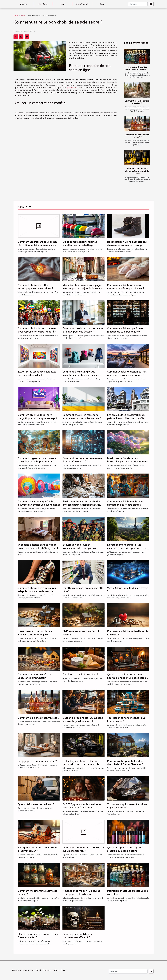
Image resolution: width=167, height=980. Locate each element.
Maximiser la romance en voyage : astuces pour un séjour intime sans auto (83, 288)
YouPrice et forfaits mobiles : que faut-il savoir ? (126, 719)
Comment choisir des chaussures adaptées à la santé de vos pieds (37, 590)
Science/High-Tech (82, 4)
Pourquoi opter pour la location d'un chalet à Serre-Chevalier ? (125, 763)
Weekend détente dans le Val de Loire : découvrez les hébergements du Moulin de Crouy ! (39, 548)
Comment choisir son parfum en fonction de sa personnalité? (126, 330)
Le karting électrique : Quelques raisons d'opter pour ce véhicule (81, 763)
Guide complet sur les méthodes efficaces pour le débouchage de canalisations (81, 505)
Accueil (16, 16)
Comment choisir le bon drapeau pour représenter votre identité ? (37, 330)
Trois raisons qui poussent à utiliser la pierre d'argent (127, 806)
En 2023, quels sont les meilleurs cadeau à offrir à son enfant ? (82, 806)
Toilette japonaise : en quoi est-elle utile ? (83, 590)
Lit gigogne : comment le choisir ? (37, 761)
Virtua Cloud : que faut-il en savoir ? (127, 590)
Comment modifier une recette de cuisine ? (38, 892)
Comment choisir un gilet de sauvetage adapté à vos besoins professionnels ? (81, 375)
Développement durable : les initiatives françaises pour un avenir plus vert (128, 548)
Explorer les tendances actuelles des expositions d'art (37, 373)
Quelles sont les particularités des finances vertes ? (38, 936)
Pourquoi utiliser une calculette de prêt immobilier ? (38, 849)
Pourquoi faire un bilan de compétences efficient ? (78, 936)
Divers (102, 4)
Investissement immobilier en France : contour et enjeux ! (35, 633)
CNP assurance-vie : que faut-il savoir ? (81, 633)
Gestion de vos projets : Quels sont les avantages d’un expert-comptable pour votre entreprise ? (83, 721)
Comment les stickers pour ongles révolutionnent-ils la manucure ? (38, 243)
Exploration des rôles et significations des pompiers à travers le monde (79, 548)
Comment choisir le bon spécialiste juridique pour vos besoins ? (83, 330)
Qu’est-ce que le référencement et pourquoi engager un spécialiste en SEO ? (128, 678)
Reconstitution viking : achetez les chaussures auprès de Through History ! (127, 245)
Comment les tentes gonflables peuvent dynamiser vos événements (39, 503)
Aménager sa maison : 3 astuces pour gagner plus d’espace (81, 892)
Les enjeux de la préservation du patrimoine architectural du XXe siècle (126, 418)
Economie (23, 4)
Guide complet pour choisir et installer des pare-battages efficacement (80, 245)
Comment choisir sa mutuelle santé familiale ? (128, 633)
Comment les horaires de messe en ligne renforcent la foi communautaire (83, 462)
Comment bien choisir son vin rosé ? (137, 136)
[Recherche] (138, 4)
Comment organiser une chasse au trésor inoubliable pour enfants (38, 460)
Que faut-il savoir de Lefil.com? (36, 804)
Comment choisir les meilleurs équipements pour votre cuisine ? (82, 417)
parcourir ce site (73, 87)
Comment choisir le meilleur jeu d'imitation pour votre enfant (126, 503)
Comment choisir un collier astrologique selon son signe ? (35, 287)
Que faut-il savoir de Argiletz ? (80, 674)
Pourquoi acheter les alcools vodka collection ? (137, 68)
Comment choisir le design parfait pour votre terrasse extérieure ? (127, 373)
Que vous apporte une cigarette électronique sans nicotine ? (126, 849)
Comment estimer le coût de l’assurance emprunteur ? (34, 676)
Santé (62, 4)
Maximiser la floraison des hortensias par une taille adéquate (127, 460)
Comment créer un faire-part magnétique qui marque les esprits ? (38, 418)
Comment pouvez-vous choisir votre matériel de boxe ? (137, 171)
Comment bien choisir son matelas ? (137, 102)
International (43, 4)
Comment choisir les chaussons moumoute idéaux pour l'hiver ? (126, 287)
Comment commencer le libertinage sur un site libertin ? (83, 849)
